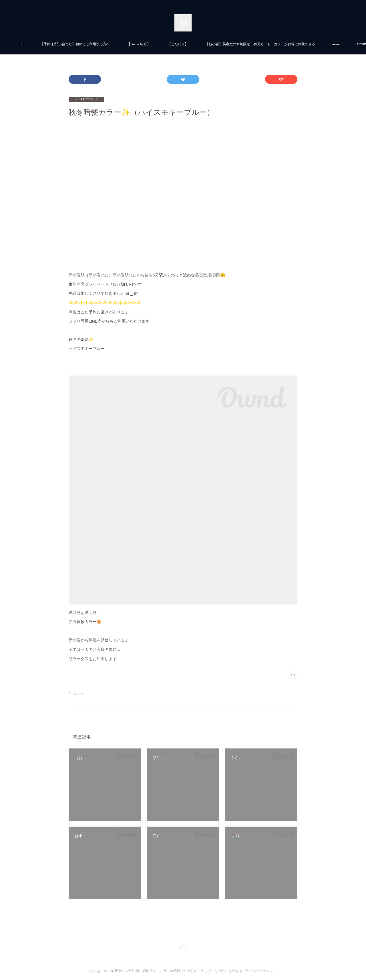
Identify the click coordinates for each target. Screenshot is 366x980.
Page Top (183, 948)
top (85, 44)
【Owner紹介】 (203, 44)
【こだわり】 (242, 44)
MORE (274, 44)
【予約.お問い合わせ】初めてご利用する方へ (139, 44)
